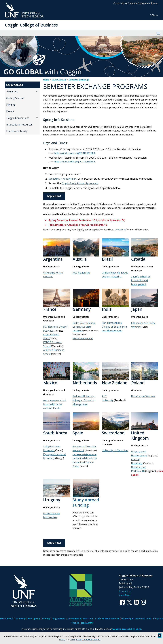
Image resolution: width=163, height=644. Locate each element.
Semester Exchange (79, 80)
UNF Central (7, 618)
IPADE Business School (55, 400)
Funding (11, 105)
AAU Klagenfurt (81, 273)
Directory (21, 618)
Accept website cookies (88, 639)
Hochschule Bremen (83, 338)
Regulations (59, 618)
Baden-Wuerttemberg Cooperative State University (84, 327)
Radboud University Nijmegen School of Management (84, 400)
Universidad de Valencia (85, 458)
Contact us (120, 230)
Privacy (62, 639)
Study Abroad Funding (86, 502)
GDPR (73, 639)
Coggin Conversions (18, 118)
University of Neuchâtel (115, 450)
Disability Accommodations (136, 618)
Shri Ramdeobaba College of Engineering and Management (115, 327)
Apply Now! (54, 196)
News (155, 3)
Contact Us (125, 591)
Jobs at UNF (87, 623)
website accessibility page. (127, 629)
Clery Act (158, 618)
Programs (12, 92)
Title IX (75, 623)
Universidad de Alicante (85, 454)
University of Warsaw (143, 396)
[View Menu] (158, 33)
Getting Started (15, 98)
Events (10, 111)
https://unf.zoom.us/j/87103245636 (75, 162)
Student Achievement (107, 618)
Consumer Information (80, 618)
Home (46, 80)
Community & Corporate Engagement (132, 3)
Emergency (34, 618)
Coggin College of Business (31, 25)
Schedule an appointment (63, 179)
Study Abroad (15, 85)
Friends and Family (17, 131)
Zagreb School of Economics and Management (141, 281)
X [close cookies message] (160, 635)
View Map (125, 595)
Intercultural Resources (19, 125)
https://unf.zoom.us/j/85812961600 (75, 153)
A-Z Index (154, 15)
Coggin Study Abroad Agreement (80, 183)
